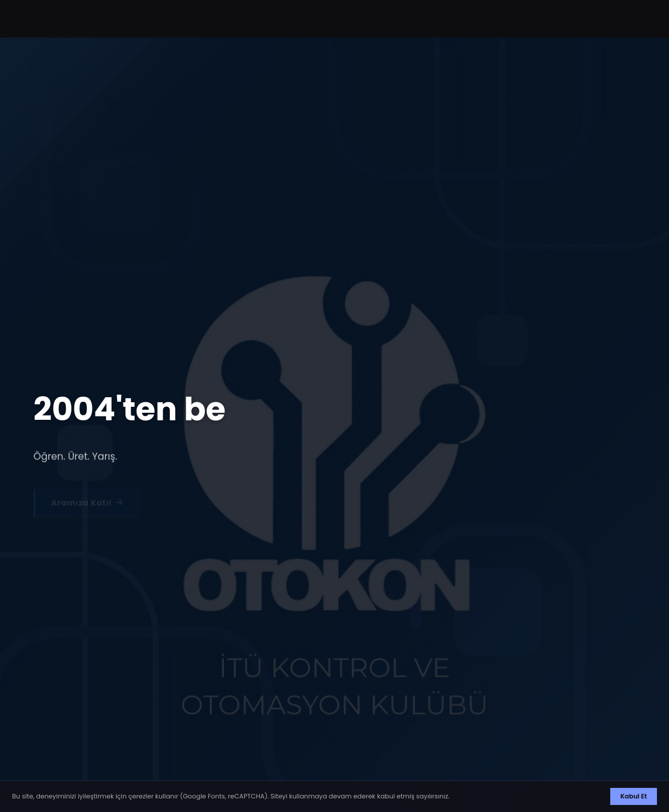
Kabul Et (634, 796)
